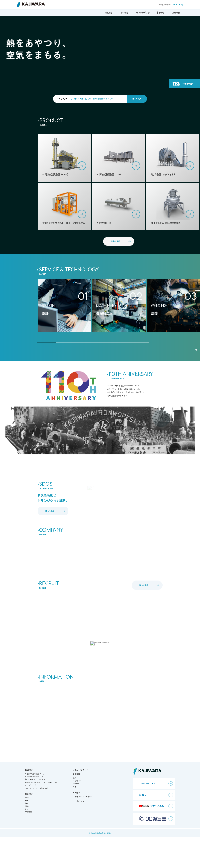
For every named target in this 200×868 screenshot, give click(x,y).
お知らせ (76, 823)
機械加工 (28, 831)
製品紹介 (108, 13)
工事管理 (28, 843)
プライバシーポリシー (82, 828)
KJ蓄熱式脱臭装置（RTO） (35, 805)
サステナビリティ (144, 13)
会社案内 (76, 814)
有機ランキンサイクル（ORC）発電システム (42, 813)
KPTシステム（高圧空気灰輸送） (37, 819)
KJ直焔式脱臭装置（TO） (34, 807)
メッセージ (77, 812)
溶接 (27, 834)
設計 (27, 829)
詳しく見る (137, 99)
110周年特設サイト (190, 84)
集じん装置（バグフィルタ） (36, 810)
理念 (74, 809)
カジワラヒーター (32, 816)
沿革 (74, 818)
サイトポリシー (79, 832)
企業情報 (160, 13)
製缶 (27, 837)
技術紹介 (124, 13)
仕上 (27, 840)
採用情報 (176, 13)
